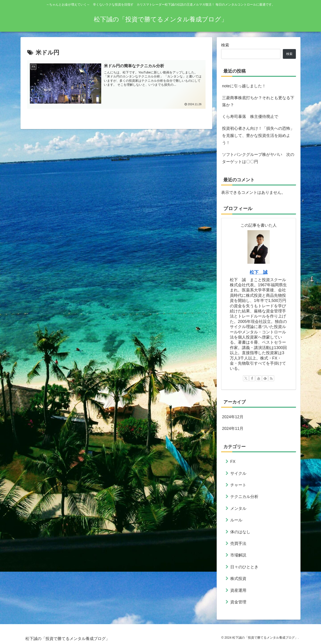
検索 (225, 45)
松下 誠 (259, 272)
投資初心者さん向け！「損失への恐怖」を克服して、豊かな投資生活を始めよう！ (258, 136)
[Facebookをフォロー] (252, 378)
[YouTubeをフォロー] (259, 378)
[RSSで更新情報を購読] (271, 378)
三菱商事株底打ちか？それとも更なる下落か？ (258, 101)
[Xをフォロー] (246, 378)
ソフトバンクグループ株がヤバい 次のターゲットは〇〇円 (258, 158)
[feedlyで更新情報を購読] (265, 378)
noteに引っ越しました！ (244, 86)
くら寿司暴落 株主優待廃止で (250, 117)
